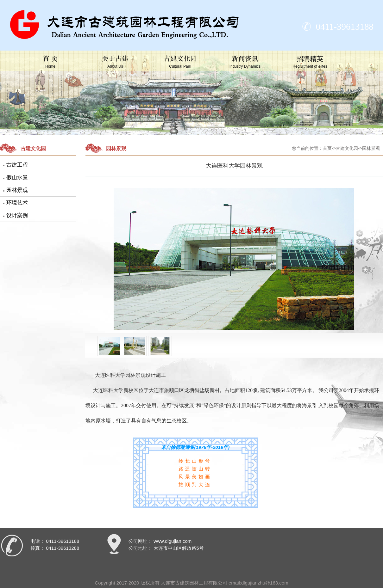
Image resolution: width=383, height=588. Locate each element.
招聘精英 (310, 62)
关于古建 (115, 62)
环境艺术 (17, 203)
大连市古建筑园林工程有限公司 (194, 583)
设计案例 (17, 215)
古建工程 (17, 165)
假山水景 (17, 178)
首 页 (50, 62)
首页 (327, 148)
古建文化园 (180, 62)
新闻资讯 (245, 62)
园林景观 (17, 190)
